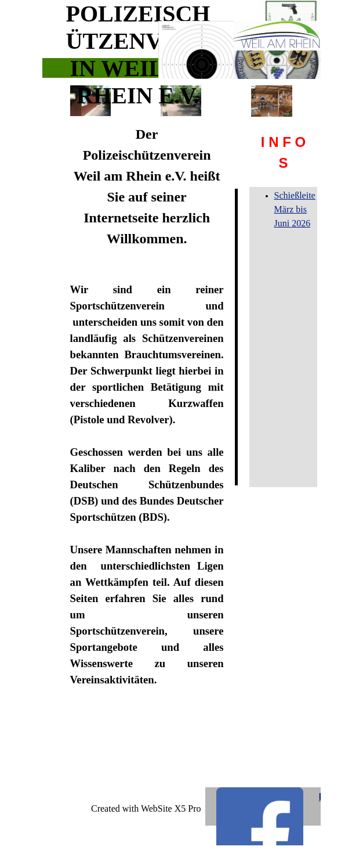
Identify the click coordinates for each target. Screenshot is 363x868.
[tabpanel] (284, 153)
